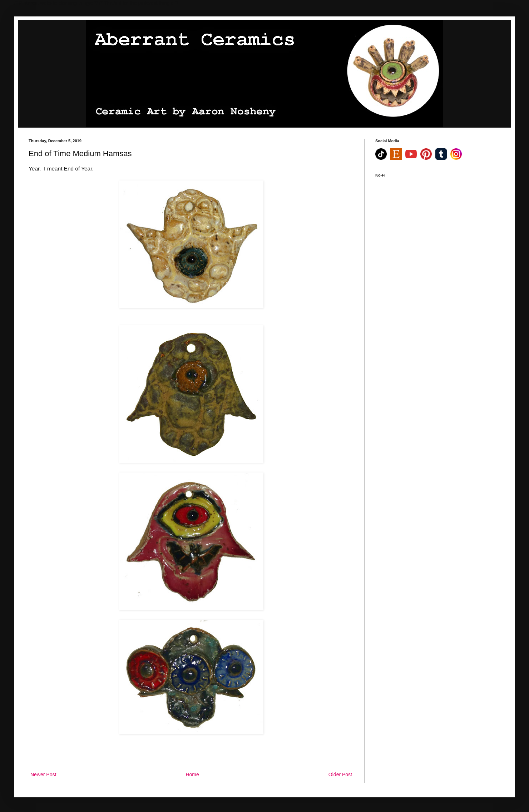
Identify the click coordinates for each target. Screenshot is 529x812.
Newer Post (43, 774)
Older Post (340, 774)
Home (192, 774)
